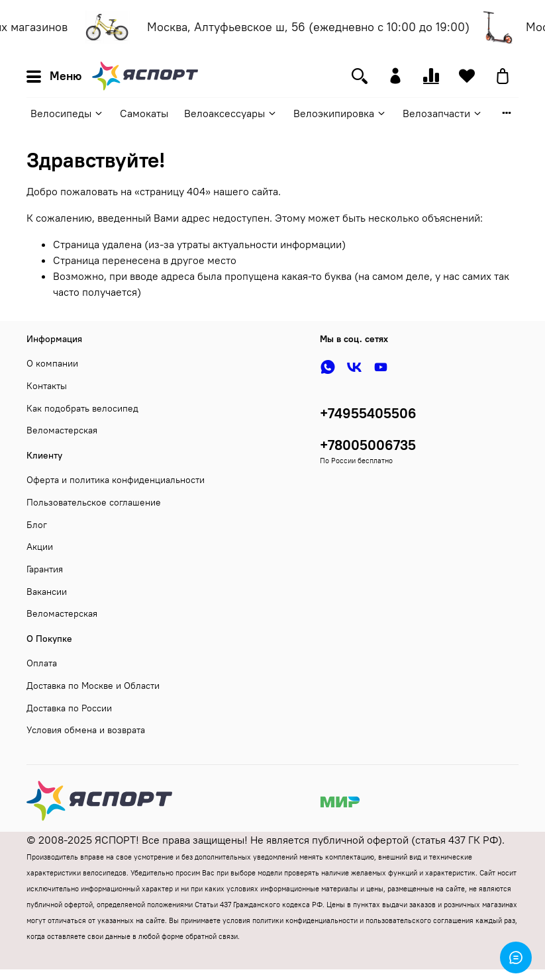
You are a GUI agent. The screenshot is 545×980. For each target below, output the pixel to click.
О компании (52, 363)
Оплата (42, 663)
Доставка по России (69, 708)
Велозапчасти (443, 113)
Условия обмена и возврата (86, 730)
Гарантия (45, 569)
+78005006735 (368, 445)
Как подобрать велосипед (82, 408)
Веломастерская (62, 430)
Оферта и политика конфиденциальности (116, 480)
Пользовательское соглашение (94, 502)
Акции (40, 547)
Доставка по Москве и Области (93, 686)
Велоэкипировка (340, 113)
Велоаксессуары (231, 113)
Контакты (47, 386)
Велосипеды (67, 113)
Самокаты (144, 113)
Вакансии (47, 592)
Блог (37, 525)
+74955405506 (368, 413)
